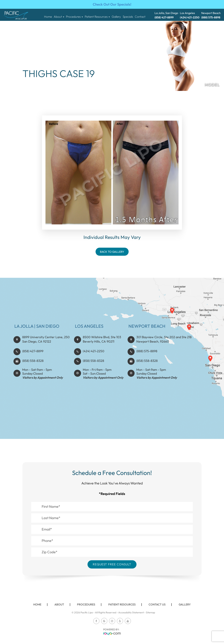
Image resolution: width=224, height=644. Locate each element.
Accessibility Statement (131, 612)
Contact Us (157, 604)
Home (48, 17)
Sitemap (150, 612)
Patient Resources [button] (97, 17)
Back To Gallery (112, 252)
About (59, 604)
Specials (128, 17)
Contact (140, 17)
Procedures (86, 604)
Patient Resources (122, 604)
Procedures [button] (74, 17)
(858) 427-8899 (33, 362)
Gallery (116, 17)
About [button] (59, 17)
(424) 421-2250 (94, 362)
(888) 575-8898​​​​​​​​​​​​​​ (147, 362)
